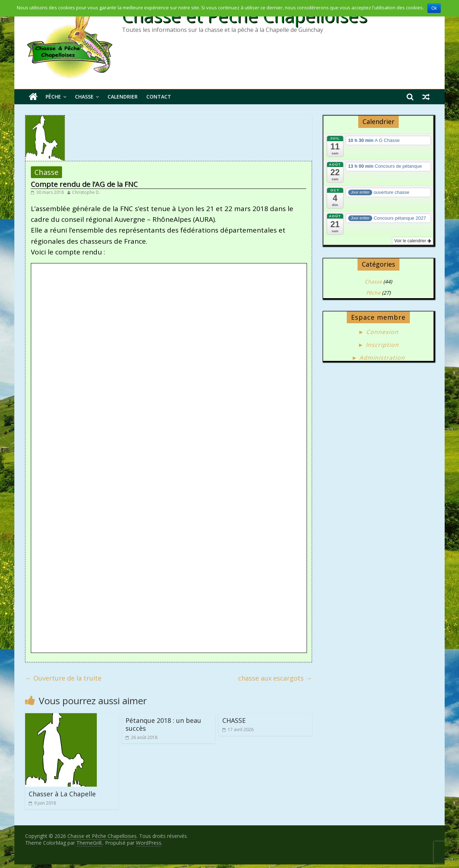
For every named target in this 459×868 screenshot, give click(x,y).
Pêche (53, 97)
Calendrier (123, 97)
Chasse (84, 97)
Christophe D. (86, 192)
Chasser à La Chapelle (62, 794)
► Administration (378, 358)
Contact (159, 97)
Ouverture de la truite (63, 678)
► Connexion (378, 332)
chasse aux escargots (275, 678)
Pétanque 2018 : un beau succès (163, 724)
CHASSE (234, 720)
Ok (434, 8)
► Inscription (378, 345)
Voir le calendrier (413, 241)
